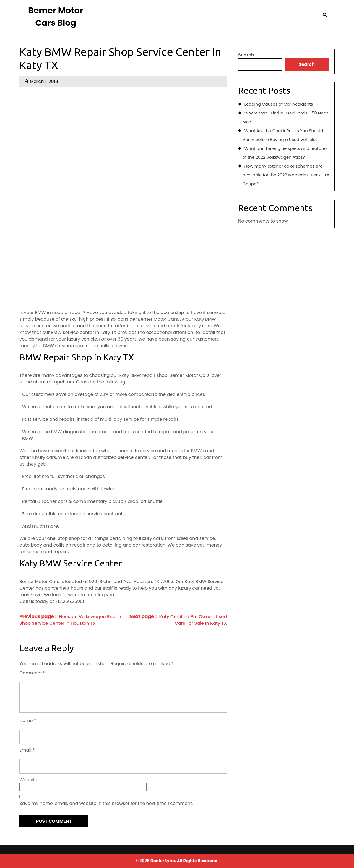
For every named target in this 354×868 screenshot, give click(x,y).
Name (28, 721)
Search (246, 55)
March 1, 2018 (44, 81)
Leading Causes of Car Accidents (278, 104)
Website (28, 780)
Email (27, 750)
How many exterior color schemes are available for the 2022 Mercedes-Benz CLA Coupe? (286, 175)
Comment (32, 673)
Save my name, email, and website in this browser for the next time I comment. (106, 803)
